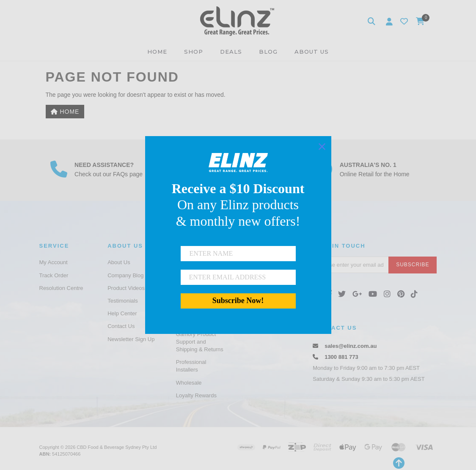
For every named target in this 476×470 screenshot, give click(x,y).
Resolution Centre (61, 288)
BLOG (268, 52)
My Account (54, 262)
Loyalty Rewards (196, 395)
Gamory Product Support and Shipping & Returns (200, 342)
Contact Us (121, 326)
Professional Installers (191, 366)
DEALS (231, 52)
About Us (119, 262)
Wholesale (189, 383)
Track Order (54, 275)
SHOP (194, 52)
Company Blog (125, 275)
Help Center (122, 313)
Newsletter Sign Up (131, 339)
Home (65, 112)
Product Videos (126, 288)
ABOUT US (312, 52)
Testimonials (123, 301)
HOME (157, 52)
